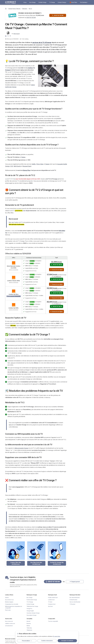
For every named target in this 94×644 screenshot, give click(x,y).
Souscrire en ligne (56, 270)
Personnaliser (27, 641)
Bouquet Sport (27, 166)
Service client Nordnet (75, 602)
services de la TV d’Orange (42, 42)
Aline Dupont (17, 34)
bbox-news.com (9, 621)
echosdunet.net (9, 626)
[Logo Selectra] (10, 2)
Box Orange (32, 2)
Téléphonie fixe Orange (32, 606)
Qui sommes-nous (9, 600)
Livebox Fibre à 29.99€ (80, 40)
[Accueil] (6, 9)
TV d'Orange (30, 602)
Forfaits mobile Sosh (53, 597)
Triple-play (29, 628)
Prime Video (40, 164)
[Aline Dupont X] (8, 36)
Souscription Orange (32, 615)
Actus (25, 2)
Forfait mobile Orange (32, 600)
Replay (23, 157)
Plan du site (8, 610)
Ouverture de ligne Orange (33, 613)
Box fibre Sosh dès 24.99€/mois (36, 563)
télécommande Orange (21, 448)
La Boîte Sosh (51, 600)
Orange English (30, 611)
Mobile (28, 626)
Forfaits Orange (42, 2)
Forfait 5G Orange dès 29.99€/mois (57, 563)
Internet (28, 621)
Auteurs (7, 597)
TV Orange (52, 2)
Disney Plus (26, 170)
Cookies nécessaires (47, 641)
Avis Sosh (50, 606)
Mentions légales (9, 602)
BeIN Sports (17, 166)
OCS (12, 166)
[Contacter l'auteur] (10, 36)
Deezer (47, 164)
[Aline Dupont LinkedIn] (6, 36)
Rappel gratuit (79, 26)
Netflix (34, 164)
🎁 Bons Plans (73, 2)
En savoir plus (57, 636)
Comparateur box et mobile (12, 604)
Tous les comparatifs (53, 621)
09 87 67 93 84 (31, 18)
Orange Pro (29, 609)
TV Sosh (50, 602)
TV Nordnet (72, 604)
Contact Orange (62, 2)
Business (29, 623)
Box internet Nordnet (75, 597)
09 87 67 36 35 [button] (57, 265)
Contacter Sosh (52, 604)
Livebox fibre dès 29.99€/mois (16, 563)
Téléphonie (29, 630)
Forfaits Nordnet (73, 600)
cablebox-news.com (10, 623)
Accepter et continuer (67, 641)
